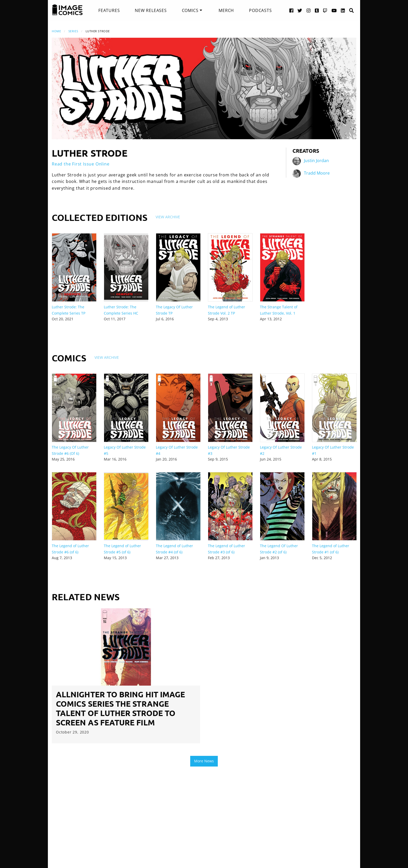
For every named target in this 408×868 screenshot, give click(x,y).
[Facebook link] (291, 10)
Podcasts (260, 10)
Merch (226, 10)
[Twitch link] (325, 10)
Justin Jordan (316, 161)
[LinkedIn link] (343, 10)
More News (204, 761)
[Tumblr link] (317, 10)
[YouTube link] (334, 10)
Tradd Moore (317, 173)
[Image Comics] (67, 10)
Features (109, 10)
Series (73, 31)
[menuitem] (109, 10)
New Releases (151, 10)
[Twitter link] (300, 10)
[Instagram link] (309, 10)
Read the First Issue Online (81, 164)
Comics (190, 10)
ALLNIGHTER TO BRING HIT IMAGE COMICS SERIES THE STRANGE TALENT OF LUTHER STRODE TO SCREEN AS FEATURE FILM (120, 708)
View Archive (168, 217)
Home (56, 31)
